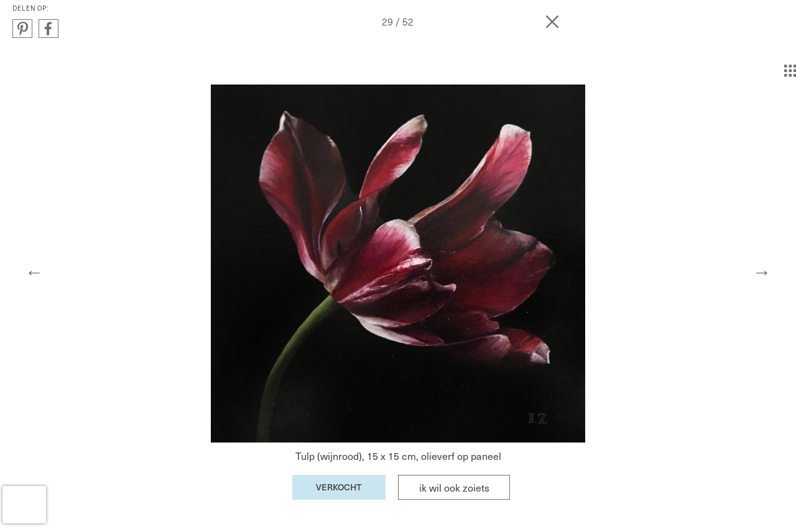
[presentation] (24, 505)
